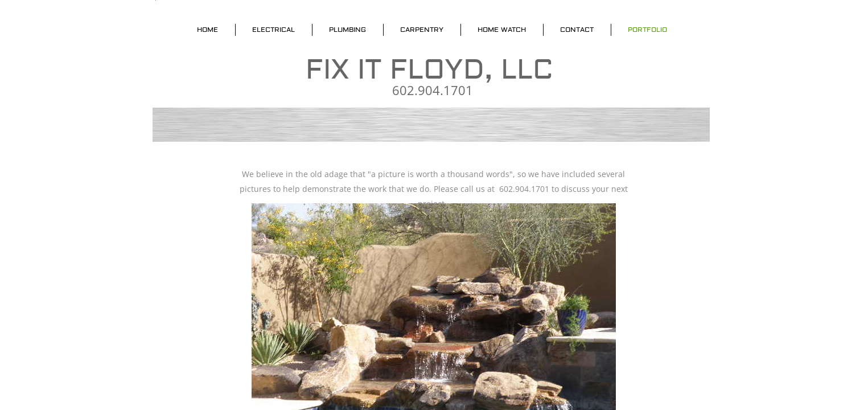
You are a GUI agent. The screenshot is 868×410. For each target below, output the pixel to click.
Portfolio (647, 30)
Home (207, 30)
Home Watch (502, 30)
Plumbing (347, 30)
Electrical (273, 30)
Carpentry (422, 30)
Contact (577, 30)
